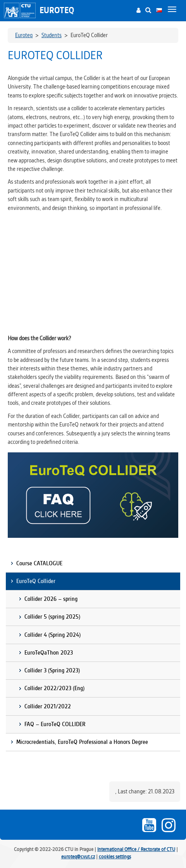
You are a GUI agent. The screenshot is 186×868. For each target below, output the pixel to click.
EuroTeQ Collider (36, 581)
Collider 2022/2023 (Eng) (54, 688)
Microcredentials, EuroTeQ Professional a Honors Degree (82, 742)
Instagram (169, 825)
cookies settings (115, 857)
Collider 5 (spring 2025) (52, 617)
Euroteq (57, 10)
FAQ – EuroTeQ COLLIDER (55, 724)
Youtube (149, 825)
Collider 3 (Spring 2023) (52, 670)
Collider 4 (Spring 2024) (53, 635)
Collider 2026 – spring (51, 599)
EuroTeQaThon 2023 (49, 653)
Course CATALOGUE (39, 563)
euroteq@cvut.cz (78, 857)
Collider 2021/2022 (48, 706)
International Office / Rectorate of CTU (136, 849)
